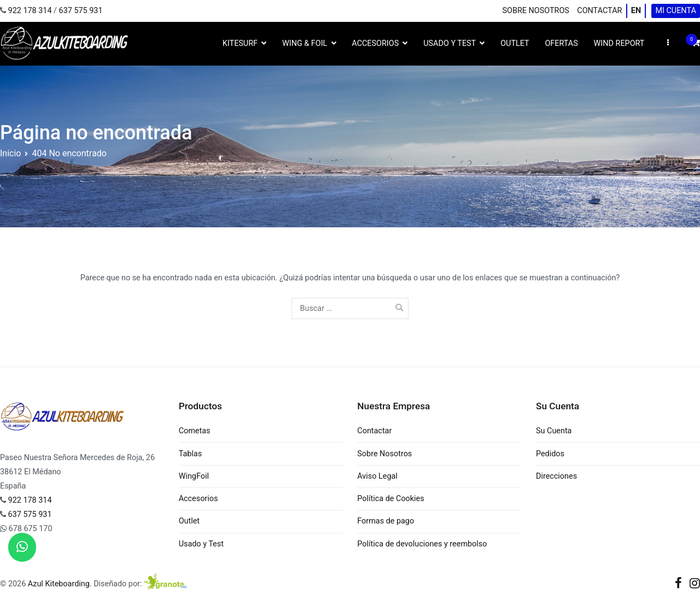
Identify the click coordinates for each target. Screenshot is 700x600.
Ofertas (561, 43)
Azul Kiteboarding (59, 584)
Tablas (190, 454)
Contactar (599, 11)
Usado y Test (450, 43)
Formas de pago (386, 521)
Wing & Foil (305, 43)
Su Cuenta (554, 431)
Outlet (515, 43)
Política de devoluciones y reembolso (422, 544)
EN (636, 11)
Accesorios (375, 43)
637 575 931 (81, 11)
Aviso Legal (377, 476)
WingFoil (194, 476)
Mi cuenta (675, 11)
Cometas (195, 431)
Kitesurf (240, 43)
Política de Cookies (390, 499)
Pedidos (550, 454)
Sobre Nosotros (536, 11)
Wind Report (619, 43)
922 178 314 (30, 11)
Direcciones (556, 476)
